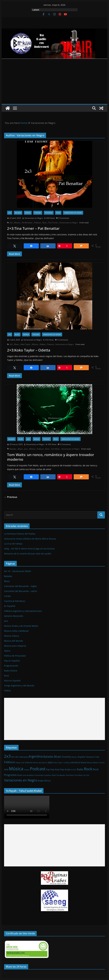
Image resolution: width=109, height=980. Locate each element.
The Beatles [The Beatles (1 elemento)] (61, 775)
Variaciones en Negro (73, 213)
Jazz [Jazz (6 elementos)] (50, 762)
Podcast (38, 213)
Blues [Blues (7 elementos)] (58, 757)
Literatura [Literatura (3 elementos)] (75, 762)
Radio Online (11, 671)
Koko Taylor (25, 344)
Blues (17, 334)
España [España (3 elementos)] (82, 757)
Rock (58, 213)
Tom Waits (55, 449)
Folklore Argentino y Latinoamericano (23, 611)
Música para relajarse (15, 646)
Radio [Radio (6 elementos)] (80, 769)
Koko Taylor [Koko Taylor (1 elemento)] (58, 763)
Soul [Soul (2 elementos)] (54, 775)
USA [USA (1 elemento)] (88, 775)
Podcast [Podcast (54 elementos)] (38, 769)
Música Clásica (12, 636)
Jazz (28, 439)
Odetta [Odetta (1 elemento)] (27, 770)
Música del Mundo (14, 641)
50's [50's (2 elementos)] (13, 757)
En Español (10, 606)
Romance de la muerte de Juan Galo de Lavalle (28, 554)
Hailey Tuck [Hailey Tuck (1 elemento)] (20, 763)
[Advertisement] (54, 81)
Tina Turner (53, 223)
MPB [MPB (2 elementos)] (6, 770)
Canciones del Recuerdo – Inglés (20, 586)
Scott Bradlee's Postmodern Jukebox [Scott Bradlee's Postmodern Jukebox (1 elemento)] (37, 775)
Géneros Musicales (14, 616)
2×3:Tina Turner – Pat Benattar (33, 228)
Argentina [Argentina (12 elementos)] (36, 756)
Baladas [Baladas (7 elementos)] (48, 757)
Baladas (18, 213)
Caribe (7, 596)
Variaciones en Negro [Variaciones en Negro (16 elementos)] (21, 780)
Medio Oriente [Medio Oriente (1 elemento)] (99, 763)
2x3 (10, 213)
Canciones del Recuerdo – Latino (21, 591)
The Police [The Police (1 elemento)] (70, 775)
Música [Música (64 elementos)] (16, 769)
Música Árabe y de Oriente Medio (21, 626)
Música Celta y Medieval (16, 631)
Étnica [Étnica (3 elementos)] (47, 781)
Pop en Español (12, 661)
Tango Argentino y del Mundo (19, 686)
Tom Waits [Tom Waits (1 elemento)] (79, 775)
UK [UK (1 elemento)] (84, 775)
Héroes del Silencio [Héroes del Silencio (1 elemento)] (40, 763)
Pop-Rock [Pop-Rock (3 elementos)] (55, 769)
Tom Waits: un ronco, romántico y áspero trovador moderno (51, 457)
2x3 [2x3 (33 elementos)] (7, 756)
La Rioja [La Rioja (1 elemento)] (67, 763)
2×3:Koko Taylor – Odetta (29, 350)
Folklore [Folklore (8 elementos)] (9, 762)
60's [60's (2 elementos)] (17, 757)
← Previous (11, 497)
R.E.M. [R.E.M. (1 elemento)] (74, 770)
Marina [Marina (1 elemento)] (90, 763)
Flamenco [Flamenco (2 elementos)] (90, 757)
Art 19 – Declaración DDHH (18, 571)
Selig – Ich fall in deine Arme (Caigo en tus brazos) (29, 549)
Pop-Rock (49, 213)
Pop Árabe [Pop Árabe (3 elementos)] (65, 769)
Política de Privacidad (15, 656)
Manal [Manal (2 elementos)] (84, 762)
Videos (7, 691)
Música (28, 213)
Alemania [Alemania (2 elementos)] (24, 757)
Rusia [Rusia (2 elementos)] (20, 775)
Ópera (7, 651)
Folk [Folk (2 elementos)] (97, 757)
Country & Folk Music (15, 601)
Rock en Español (12, 681)
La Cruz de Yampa (13, 544)
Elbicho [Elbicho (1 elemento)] (74, 757)
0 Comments (63, 218)
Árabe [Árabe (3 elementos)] (41, 781)
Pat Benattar (27, 223)
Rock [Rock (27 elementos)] (88, 769)
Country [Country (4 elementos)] (66, 757)
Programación (11, 666)
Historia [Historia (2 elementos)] (28, 762)
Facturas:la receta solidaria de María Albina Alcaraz (30, 539)
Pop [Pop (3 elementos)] (48, 769)
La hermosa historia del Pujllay (20, 534)
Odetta (43, 344)
